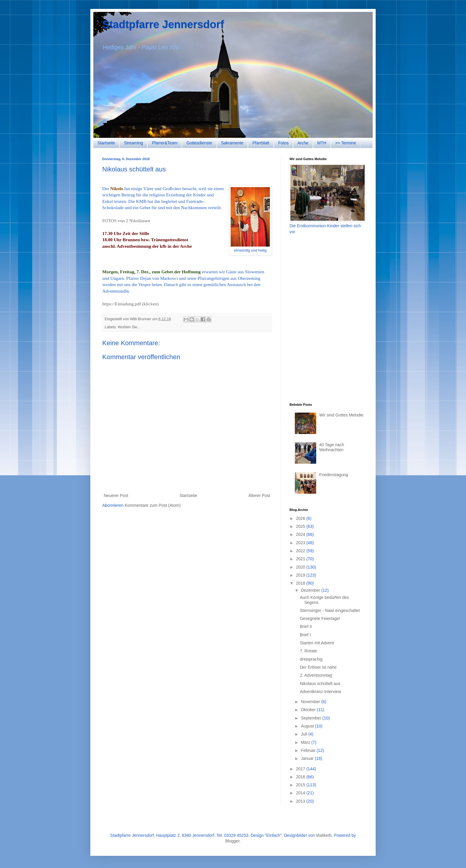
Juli (304, 734)
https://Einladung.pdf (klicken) (130, 304)
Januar (308, 758)
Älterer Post (259, 495)
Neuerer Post (116, 495)
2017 (301, 769)
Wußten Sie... (129, 327)
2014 (301, 793)
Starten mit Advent (317, 643)
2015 (301, 785)
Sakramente (232, 143)
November (311, 702)
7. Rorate (308, 651)
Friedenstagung (334, 475)
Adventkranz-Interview (321, 692)
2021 (301, 559)
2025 (301, 526)
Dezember (311, 590)
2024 (301, 534)
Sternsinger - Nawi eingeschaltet (330, 610)
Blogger (232, 841)
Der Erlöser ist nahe (318, 667)
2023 (301, 543)
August (308, 726)
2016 (301, 777)
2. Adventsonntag (316, 675)
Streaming (133, 143)
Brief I (305, 635)
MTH (322, 143)
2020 (301, 567)
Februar (309, 750)
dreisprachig (311, 659)
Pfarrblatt (261, 143)
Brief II (306, 626)
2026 (301, 518)
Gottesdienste (199, 143)
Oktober (309, 710)
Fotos (283, 143)
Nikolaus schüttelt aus (320, 684)
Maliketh (324, 835)
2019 (301, 575)
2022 (301, 551)
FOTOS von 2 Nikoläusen (126, 221)
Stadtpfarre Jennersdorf (163, 25)
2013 (301, 801)
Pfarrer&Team (165, 143)
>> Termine (346, 143)
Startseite (106, 143)
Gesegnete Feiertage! (320, 618)
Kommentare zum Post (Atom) (153, 505)
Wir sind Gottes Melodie (341, 415)
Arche (303, 143)
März (306, 742)
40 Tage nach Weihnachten (332, 447)
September (311, 718)
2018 (301, 583)
